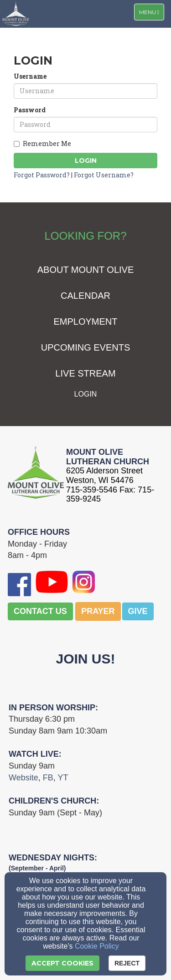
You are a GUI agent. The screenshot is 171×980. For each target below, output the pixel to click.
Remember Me (42, 143)
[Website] (23, 778)
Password (30, 110)
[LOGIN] (86, 394)
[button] (40, 612)
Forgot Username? (104, 175)
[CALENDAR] (85, 296)
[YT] (63, 778)
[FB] (48, 778)
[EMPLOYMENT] (85, 322)
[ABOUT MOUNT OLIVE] (86, 270)
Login (86, 161)
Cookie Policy (97, 946)
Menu (151, 12)
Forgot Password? (42, 175)
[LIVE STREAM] (85, 374)
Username (30, 76)
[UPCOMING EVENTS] (86, 348)
